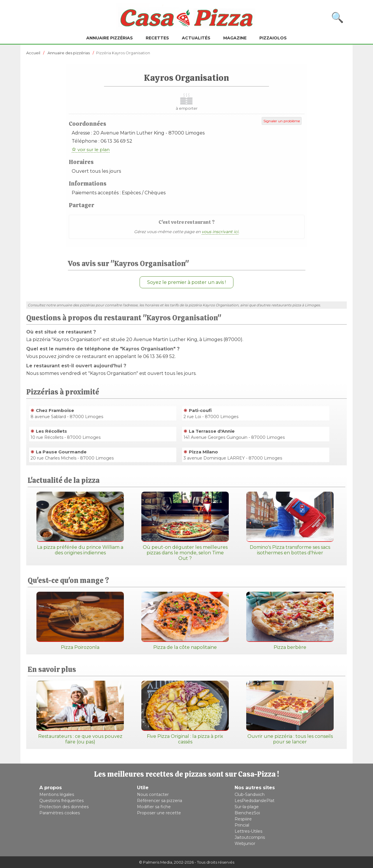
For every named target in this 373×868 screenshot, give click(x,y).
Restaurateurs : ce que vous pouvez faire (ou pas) (80, 713)
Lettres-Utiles (248, 831)
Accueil (33, 53)
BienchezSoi (247, 813)
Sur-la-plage (247, 807)
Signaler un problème (282, 121)
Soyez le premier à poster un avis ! (186, 282)
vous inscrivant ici (220, 232)
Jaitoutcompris (250, 837)
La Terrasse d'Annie (212, 431)
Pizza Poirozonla (80, 621)
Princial (242, 825)
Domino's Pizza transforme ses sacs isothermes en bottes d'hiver (290, 524)
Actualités (196, 38)
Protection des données (64, 807)
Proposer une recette (159, 813)
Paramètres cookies (60, 813)
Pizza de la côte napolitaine (185, 621)
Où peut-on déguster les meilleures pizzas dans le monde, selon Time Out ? (185, 526)
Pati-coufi (200, 410)
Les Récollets (51, 431)
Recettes (157, 38)
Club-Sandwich (250, 794)
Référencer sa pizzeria (160, 801)
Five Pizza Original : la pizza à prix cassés (185, 713)
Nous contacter (153, 794)
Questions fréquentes (61, 801)
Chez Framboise (55, 410)
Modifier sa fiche (154, 807)
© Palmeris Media (156, 862)
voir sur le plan (94, 150)
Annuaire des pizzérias (69, 53)
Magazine (235, 38)
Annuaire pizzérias (110, 38)
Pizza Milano (203, 452)
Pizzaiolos (273, 38)
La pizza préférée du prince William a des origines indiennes (80, 524)
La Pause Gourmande (61, 452)
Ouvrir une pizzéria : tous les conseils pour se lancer (290, 713)
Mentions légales (57, 794)
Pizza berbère (290, 621)
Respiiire (243, 819)
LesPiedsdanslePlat (255, 801)
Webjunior (245, 843)
